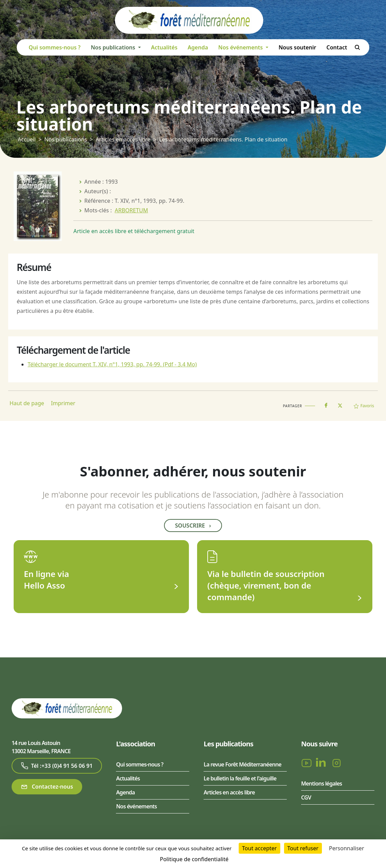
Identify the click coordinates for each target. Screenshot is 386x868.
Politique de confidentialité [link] (194, 859)
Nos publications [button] (114, 47)
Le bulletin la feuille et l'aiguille (240, 778)
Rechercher (357, 47)
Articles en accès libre (123, 139)
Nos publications (66, 139)
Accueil (27, 139)
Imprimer (63, 403)
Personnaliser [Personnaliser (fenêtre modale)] (347, 848)
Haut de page (27, 403)
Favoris (364, 406)
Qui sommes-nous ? (55, 47)
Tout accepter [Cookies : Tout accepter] (259, 848)
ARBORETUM (131, 210)
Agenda (198, 47)
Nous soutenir (297, 47)
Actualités (164, 47)
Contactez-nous (47, 787)
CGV (306, 797)
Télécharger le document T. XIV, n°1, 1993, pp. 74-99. (112, 364)
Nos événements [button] (241, 47)
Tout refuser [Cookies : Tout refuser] (303, 848)
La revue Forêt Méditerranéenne (242, 764)
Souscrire (193, 526)
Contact (337, 47)
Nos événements (136, 806)
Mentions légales (322, 783)
